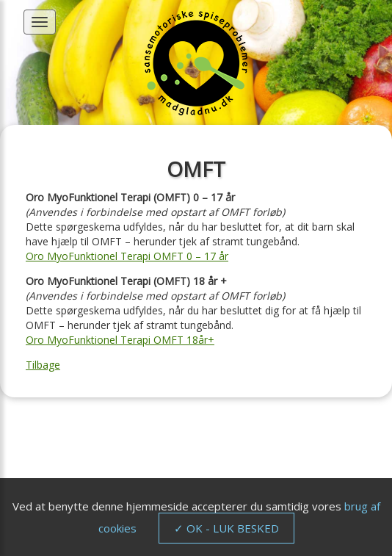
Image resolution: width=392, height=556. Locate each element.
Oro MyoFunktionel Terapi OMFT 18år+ (120, 340)
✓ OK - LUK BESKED (226, 528)
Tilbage (43, 365)
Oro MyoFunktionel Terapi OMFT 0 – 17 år (127, 256)
